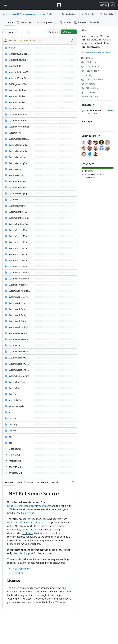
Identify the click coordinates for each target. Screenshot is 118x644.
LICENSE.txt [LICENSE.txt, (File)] (14, 455)
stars (88, 84)
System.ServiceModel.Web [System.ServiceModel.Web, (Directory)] (21, 273)
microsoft (12, 14)
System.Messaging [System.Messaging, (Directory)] (18, 194)
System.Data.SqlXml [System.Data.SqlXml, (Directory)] (18, 163)
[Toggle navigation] (6, 5)
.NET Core (28, 533)
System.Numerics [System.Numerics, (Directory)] (17, 206)
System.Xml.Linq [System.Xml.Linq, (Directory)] (17, 382)
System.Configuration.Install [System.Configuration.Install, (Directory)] (22, 121)
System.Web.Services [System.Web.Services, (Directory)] (19, 339)
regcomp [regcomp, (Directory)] (13, 425)
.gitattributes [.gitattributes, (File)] (15, 449)
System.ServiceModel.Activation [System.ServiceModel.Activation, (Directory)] (24, 230)
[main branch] (10, 32)
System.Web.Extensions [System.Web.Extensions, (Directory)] (20, 321)
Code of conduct (91, 66)
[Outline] (73, 482)
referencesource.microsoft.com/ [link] (101, 52)
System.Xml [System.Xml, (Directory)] (14, 388)
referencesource (33, 14)
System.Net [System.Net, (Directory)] (14, 200)
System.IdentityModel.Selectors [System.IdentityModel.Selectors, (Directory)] (24, 181)
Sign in (103, 5)
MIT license (89, 62)
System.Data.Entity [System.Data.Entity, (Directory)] (18, 151)
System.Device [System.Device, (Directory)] (16, 175)
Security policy (90, 71)
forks (88, 92)
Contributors (91, 136)
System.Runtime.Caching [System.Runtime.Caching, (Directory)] (21, 212)
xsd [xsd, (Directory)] (10, 443)
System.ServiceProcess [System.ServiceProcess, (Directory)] (20, 285)
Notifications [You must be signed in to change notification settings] (69, 14)
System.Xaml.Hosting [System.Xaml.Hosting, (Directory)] (19, 376)
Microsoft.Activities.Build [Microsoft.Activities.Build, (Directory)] (21, 54)
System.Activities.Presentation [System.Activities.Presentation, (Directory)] (23, 102)
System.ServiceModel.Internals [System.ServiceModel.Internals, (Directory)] (24, 254)
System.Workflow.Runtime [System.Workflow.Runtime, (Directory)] (21, 364)
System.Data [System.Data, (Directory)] (15, 169)
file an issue (28, 513)
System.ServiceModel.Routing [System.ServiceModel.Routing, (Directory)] (23, 260)
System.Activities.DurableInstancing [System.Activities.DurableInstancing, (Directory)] (26, 96)
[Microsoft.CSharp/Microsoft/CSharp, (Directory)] (26, 72)
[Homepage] (59, 5)
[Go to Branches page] (22, 32)
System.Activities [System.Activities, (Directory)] (17, 108)
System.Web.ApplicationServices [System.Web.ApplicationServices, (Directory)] (24, 291)
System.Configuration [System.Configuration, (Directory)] (19, 127)
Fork (88, 14)
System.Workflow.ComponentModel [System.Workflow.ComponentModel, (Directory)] (26, 358)
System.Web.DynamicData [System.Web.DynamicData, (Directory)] (21, 303)
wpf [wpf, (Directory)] (10, 437)
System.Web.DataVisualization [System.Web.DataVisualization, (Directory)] (23, 297)
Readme (87, 58)
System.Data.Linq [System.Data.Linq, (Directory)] (17, 157)
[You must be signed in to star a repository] (107, 14)
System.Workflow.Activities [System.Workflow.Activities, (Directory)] (22, 352)
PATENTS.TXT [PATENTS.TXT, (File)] (15, 461)
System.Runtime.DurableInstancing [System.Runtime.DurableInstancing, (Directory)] (26, 218)
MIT (64, 588)
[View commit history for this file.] (72, 41)
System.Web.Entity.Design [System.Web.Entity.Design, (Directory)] (21, 309)
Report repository (90, 97)
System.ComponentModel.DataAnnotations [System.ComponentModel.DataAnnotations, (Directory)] (30, 115)
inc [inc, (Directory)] (10, 412)
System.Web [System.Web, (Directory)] (15, 345)
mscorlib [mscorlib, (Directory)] (13, 418)
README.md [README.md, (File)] (15, 467)
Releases (88, 105)
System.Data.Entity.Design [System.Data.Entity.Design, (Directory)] (21, 145)
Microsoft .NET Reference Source (25, 522)
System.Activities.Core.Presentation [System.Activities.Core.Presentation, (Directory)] (26, 90)
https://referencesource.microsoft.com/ (29, 506)
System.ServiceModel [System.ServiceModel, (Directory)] (19, 279)
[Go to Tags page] (29, 32)
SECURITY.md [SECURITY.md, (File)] (15, 473)
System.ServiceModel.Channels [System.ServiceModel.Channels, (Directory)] (24, 242)
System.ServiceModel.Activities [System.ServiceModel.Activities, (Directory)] (24, 236)
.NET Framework (21, 569)
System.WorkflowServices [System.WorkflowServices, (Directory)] (21, 370)
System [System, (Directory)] (12, 394)
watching (90, 88)
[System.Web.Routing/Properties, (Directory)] (24, 333)
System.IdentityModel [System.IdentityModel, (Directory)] (19, 187)
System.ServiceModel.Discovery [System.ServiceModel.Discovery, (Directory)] (24, 248)
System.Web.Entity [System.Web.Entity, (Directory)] (18, 315)
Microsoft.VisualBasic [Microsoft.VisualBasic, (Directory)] (19, 78)
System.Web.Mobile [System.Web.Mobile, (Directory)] (18, 327)
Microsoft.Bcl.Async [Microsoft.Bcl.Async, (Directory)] (18, 60)
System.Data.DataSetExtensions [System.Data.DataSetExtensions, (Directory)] (24, 139)
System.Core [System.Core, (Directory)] (15, 133)
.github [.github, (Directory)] (12, 48)
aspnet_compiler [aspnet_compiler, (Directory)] (17, 406)
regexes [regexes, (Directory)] (12, 431)
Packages (87, 121)
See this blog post (23, 553)
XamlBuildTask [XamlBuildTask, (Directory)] (16, 400)
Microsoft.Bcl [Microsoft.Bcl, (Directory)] (15, 66)
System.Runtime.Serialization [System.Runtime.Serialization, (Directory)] (23, 224)
